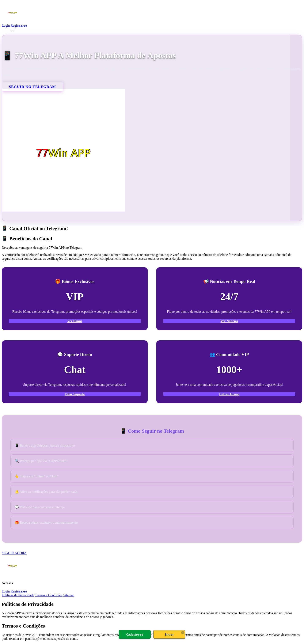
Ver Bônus (75, 321)
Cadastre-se (135, 634)
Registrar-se (19, 25)
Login (6, 25)
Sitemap (69, 595)
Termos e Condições (49, 595)
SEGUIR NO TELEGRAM (32, 86)
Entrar (169, 634)
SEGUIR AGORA (14, 553)
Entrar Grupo (229, 394)
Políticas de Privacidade (18, 595)
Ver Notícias (229, 321)
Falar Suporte (75, 394)
